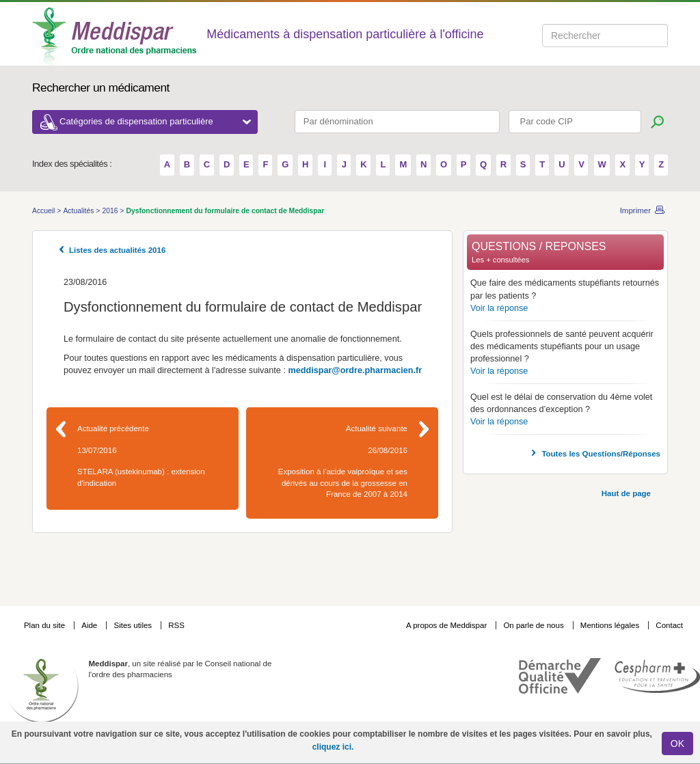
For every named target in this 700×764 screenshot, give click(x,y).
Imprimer (635, 210)
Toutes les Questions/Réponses (601, 454)
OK (677, 743)
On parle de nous (533, 625)
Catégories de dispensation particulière (155, 121)
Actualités (79, 211)
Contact (669, 625)
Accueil (44, 211)
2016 (111, 211)
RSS (176, 625)
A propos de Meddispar (446, 625)
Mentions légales (611, 625)
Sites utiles (134, 625)
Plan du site (45, 625)
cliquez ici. (333, 747)
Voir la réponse (499, 308)
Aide (90, 625)
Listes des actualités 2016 (117, 250)
